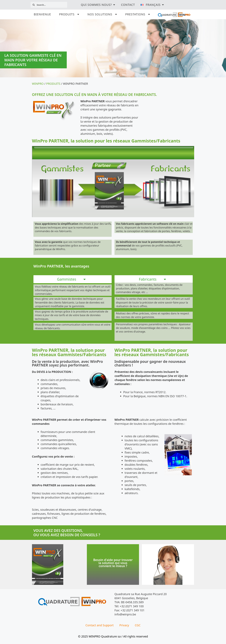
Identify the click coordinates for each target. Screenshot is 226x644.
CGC (138, 625)
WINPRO (38, 84)
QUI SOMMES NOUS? (98, 5)
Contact (128, 5)
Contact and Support (99, 625)
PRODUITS (53, 84)
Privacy (124, 625)
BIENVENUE (42, 14)
